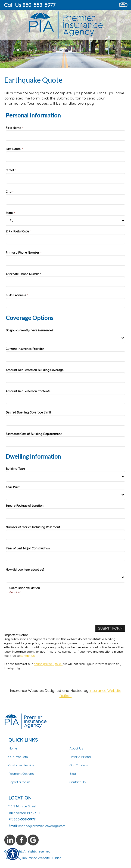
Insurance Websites (27, 690)
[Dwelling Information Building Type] (65, 476)
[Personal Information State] (65, 221)
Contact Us (78, 782)
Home (13, 748)
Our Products (18, 757)
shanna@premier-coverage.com (42, 826)
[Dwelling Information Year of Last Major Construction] (65, 556)
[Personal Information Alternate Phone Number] (65, 282)
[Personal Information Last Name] (65, 157)
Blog (73, 774)
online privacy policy (48, 664)
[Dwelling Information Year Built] (65, 495)
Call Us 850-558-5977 (30, 5)
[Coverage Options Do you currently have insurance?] (65, 338)
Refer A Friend (80, 757)
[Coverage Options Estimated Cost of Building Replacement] (65, 442)
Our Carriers (79, 765)
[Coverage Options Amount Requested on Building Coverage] (65, 378)
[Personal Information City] (65, 199)
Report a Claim (19, 782)
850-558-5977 (124, 13)
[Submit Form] (110, 628)
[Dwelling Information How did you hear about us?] (65, 577)
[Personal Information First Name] (65, 136)
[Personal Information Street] (65, 178)
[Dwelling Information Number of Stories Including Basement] (65, 535)
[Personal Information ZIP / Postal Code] (65, 239)
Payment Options (21, 774)
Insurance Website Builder (42, 858)
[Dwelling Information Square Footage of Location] (65, 514)
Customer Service (21, 765)
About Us (76, 748)
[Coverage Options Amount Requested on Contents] (65, 399)
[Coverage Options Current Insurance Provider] (65, 357)
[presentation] (51, 605)
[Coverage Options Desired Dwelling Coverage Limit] (65, 420)
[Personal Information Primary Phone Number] (65, 260)
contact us (27, 656)
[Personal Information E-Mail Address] (65, 303)
